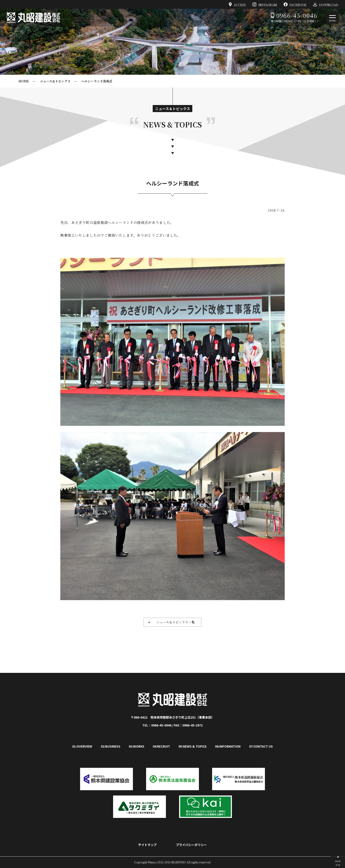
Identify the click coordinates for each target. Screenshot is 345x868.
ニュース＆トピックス (55, 81)
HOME (24, 81)
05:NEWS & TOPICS (193, 746)
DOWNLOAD (326, 4)
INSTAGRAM (265, 4)
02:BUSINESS (111, 746)
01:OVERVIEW (82, 746)
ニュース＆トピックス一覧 (174, 622)
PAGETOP (338, 863)
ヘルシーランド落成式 (97, 81)
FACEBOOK (295, 4)
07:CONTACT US (261, 746)
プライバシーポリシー (191, 845)
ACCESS (237, 4)
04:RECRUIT (161, 746)
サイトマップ (147, 845)
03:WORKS (137, 746)
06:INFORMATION (228, 746)
